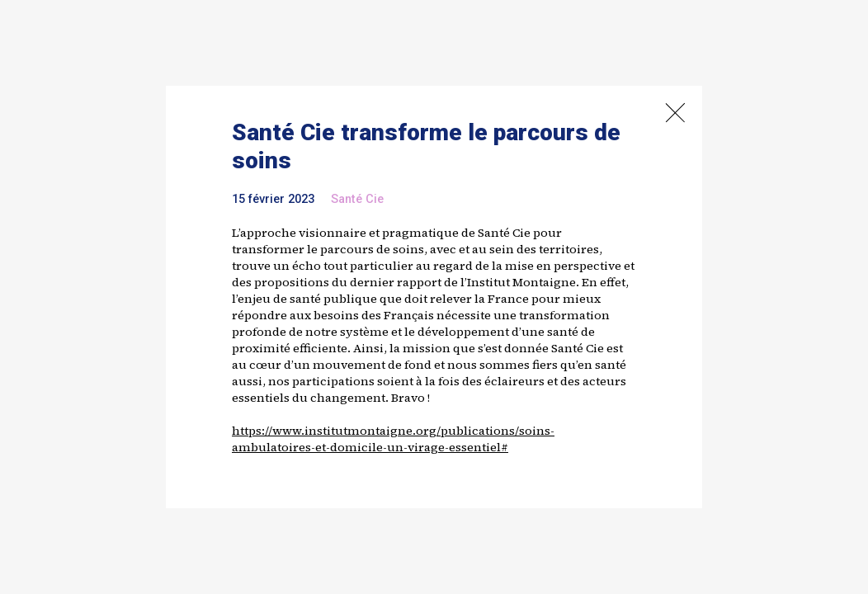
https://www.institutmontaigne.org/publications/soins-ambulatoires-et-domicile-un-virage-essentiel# (393, 439)
